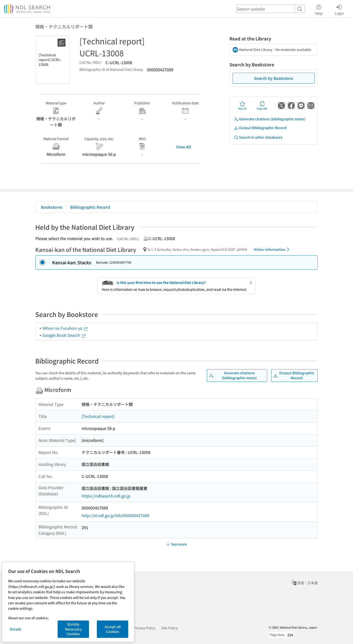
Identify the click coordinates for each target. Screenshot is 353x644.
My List (243, 106)
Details (16, 629)
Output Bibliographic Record (260, 128)
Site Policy (170, 628)
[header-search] (271, 9)
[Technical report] (98, 416)
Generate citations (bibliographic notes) (270, 119)
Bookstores (52, 207)
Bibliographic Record (90, 207)
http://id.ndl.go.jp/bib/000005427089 (115, 515)
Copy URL (262, 106)
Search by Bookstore (274, 78)
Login (339, 9)
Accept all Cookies (113, 629)
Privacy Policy (145, 628)
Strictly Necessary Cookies (73, 629)
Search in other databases (258, 137)
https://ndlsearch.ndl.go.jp (106, 496)
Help (319, 9)
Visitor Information (272, 249)
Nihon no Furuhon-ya (65, 328)
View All (183, 147)
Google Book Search (64, 335)
